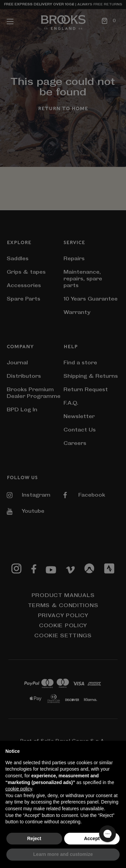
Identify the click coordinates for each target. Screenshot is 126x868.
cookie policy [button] (19, 789)
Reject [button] (34, 838)
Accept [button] (92, 838)
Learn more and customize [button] (63, 854)
